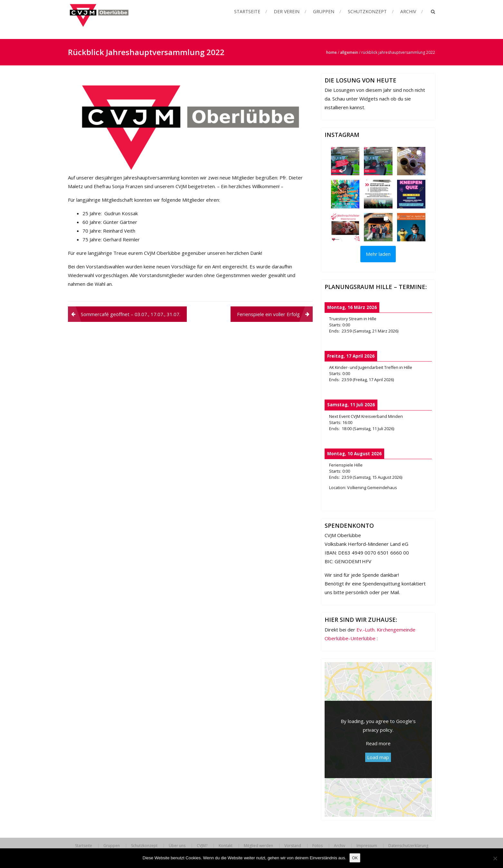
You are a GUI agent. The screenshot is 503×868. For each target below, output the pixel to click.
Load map (378, 757)
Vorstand (293, 846)
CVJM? (202, 846)
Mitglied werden (258, 846)
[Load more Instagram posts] (378, 254)
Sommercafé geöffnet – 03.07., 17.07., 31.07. (131, 314)
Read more (378, 743)
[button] (345, 161)
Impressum (367, 846)
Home (332, 52)
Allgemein (349, 52)
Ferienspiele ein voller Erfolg (268, 314)
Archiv (408, 11)
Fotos (318, 846)
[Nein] (495, 858)
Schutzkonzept (367, 11)
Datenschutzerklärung (408, 846)
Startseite (247, 11)
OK (355, 858)
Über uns (177, 846)
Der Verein (287, 11)
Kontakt (226, 846)
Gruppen (324, 11)
